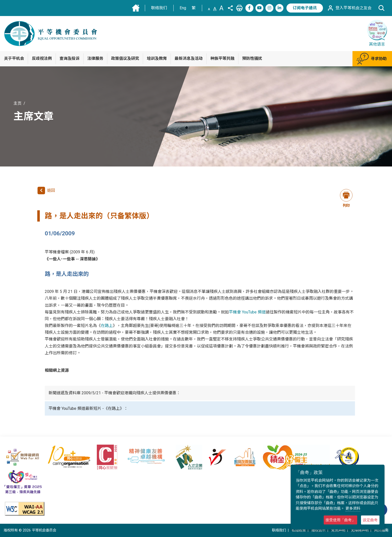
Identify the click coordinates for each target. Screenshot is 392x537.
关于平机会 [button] (14, 58)
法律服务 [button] (95, 58)
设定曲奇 (370, 520)
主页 (18, 103)
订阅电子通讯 (305, 8)
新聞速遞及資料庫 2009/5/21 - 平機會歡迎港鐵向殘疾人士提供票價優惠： (114, 393)
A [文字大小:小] (209, 9)
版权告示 (318, 530)
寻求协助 (372, 59)
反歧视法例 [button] (42, 58)
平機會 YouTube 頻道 (247, 312)
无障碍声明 (360, 530)
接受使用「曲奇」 (340, 520)
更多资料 (353, 508)
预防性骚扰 (252, 58)
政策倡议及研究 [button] (125, 58)
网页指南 (381, 530)
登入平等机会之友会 (349, 8)
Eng (183, 8)
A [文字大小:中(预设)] (215, 9)
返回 (46, 191)
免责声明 (338, 530)
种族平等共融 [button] (222, 58)
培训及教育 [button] (157, 58)
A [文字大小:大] (221, 8)
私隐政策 (299, 530)
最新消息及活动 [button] (189, 58)
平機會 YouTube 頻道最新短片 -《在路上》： (88, 408)
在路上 (107, 326)
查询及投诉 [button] (70, 58)
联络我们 (159, 8)
